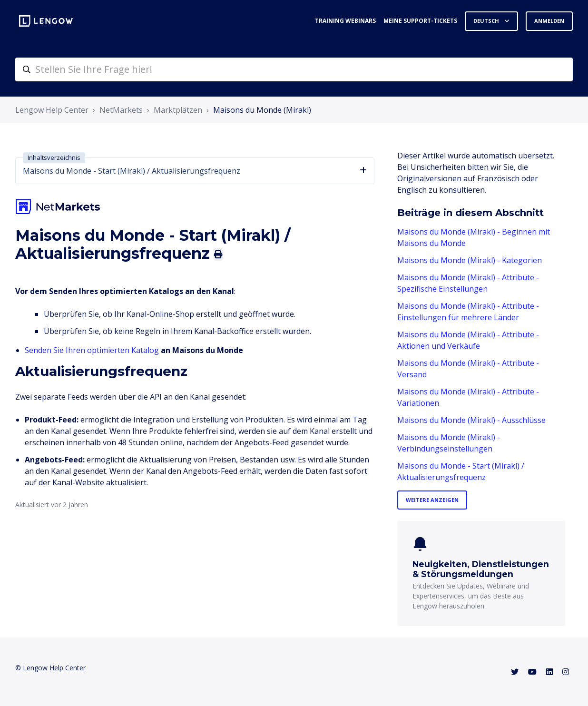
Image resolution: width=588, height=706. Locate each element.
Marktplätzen (178, 110)
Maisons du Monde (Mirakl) (262, 110)
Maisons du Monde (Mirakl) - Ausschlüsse (471, 420)
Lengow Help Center (52, 110)
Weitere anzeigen (432, 500)
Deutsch (487, 21)
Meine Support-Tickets (420, 21)
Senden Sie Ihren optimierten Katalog (92, 350)
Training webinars (345, 21)
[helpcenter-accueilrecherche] (294, 69)
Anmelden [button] (549, 21)
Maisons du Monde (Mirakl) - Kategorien (470, 260)
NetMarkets (121, 110)
